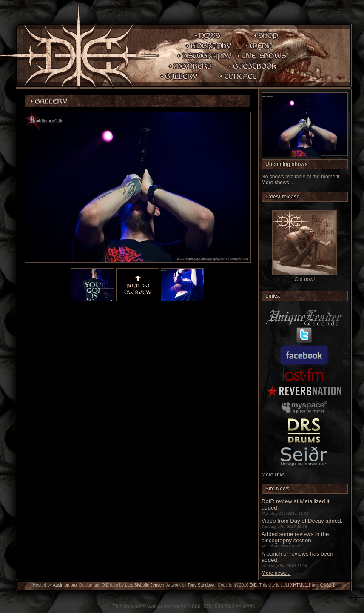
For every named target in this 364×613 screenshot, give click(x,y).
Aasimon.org (65, 585)
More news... (276, 573)
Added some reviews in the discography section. (295, 537)
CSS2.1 (327, 585)
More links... (275, 475)
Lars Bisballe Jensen (145, 585)
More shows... (277, 183)
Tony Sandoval (202, 585)
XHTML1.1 (301, 585)
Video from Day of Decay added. (302, 521)
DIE (253, 585)
